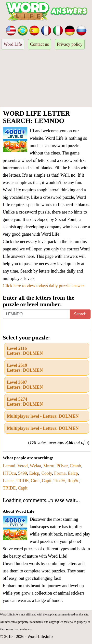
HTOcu (9, 473)
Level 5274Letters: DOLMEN (25, 402)
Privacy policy (70, 44)
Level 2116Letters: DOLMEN (25, 351)
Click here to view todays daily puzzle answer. (44, 286)
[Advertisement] (46, 79)
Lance (8, 481)
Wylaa (35, 466)
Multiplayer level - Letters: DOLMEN (43, 416)
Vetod (23, 466)
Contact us (40, 44)
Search (80, 314)
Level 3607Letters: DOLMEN (25, 385)
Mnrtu (49, 466)
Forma (60, 473)
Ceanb (76, 466)
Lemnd (9, 466)
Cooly (47, 473)
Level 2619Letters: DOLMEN (25, 368)
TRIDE (22, 481)
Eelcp (34, 473)
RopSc (73, 481)
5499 (23, 473)
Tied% (59, 481)
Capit (47, 481)
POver (62, 466)
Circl (35, 481)
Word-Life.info (40, 636)
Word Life (13, 44)
